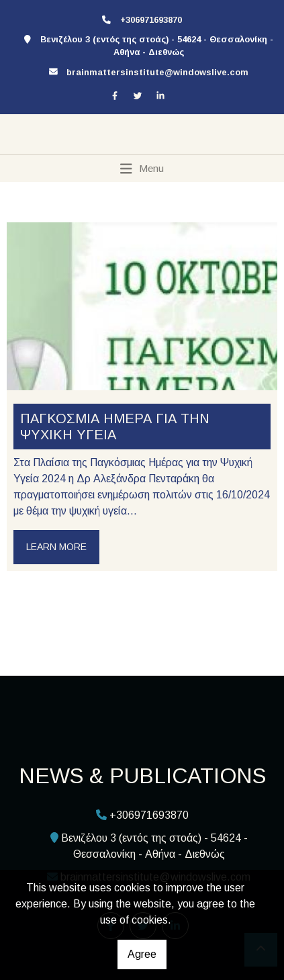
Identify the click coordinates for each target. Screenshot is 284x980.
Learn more (56, 547)
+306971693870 (151, 20)
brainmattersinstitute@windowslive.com (157, 72)
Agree (142, 954)
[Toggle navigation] (142, 169)
